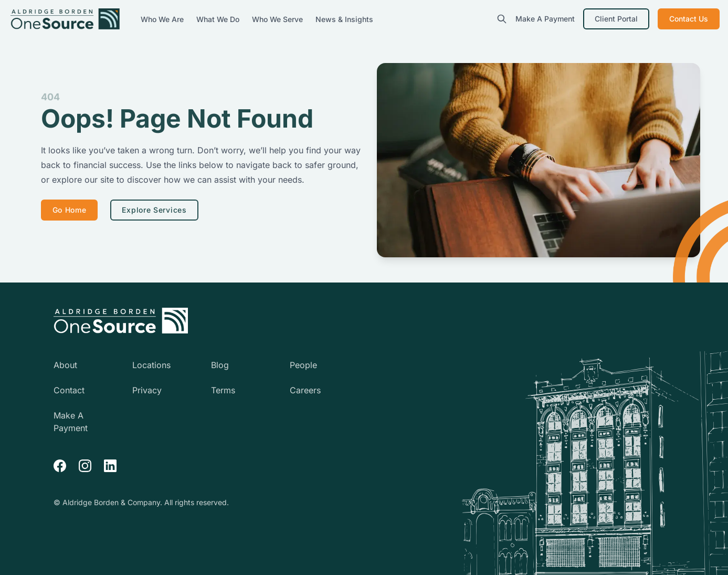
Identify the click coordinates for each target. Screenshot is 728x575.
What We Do (219, 19)
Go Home (70, 210)
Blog (220, 365)
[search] (502, 19)
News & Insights (344, 19)
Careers (305, 390)
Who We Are (163, 19)
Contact (69, 390)
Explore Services (154, 210)
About (65, 365)
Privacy (147, 390)
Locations (151, 365)
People (303, 365)
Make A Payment (545, 19)
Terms (223, 390)
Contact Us (689, 19)
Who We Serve (278, 19)
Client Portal (616, 19)
